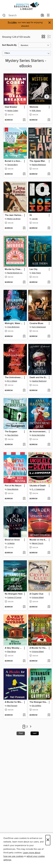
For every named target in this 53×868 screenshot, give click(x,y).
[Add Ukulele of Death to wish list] (49, 499)
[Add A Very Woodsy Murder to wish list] (24, 661)
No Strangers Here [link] (14, 594)
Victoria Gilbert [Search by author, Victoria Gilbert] (38, 598)
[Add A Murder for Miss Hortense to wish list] (24, 715)
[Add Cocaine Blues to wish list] (49, 336)
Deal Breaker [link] (11, 107)
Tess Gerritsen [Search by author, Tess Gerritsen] (13, 435)
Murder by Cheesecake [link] (14, 269)
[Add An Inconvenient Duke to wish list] (49, 445)
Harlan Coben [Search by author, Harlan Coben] (13, 111)
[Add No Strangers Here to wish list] (24, 607)
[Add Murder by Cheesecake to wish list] (24, 282)
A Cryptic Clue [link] (36, 594)
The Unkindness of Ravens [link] (14, 378)
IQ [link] (31, 215)
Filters (7, 53)
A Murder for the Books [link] (39, 648)
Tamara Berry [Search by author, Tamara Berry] (12, 165)
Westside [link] (34, 107)
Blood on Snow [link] (12, 540)
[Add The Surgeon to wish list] (24, 445)
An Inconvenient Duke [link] (39, 432)
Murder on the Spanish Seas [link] (39, 540)
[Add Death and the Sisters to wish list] (49, 391)
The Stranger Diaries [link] (39, 702)
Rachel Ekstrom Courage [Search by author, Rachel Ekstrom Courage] (16, 273)
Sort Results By (9, 45)
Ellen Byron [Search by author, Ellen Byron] (12, 652)
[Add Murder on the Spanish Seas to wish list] (49, 553)
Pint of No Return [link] (13, 486)
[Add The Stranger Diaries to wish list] (49, 715)
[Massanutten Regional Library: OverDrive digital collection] (26, 6)
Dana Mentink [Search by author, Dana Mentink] (13, 489)
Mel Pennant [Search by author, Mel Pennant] (12, 706)
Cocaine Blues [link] (36, 323)
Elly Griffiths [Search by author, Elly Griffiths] (37, 706)
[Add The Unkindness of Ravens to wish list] (24, 391)
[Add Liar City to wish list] (49, 282)
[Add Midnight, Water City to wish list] (24, 336)
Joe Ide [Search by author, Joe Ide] (35, 219)
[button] (43, 37)
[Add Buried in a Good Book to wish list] (24, 174)
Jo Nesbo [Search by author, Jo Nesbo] (11, 543)
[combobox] (21, 15)
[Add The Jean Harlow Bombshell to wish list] (24, 228)
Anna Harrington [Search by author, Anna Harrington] (38, 435)
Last (35, 733)
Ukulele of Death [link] (38, 486)
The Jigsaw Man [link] (37, 161)
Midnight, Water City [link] (14, 323)
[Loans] (42, 16)
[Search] (4, 15)
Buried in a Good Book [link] (14, 161)
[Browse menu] (48, 15)
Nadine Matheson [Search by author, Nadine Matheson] (39, 165)
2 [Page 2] (27, 727)
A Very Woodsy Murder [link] (14, 648)
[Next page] (31, 727)
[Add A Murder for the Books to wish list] (49, 661)
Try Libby (12, 23)
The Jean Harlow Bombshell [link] (14, 215)
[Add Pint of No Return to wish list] (24, 499)
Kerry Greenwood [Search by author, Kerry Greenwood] (39, 327)
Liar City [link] (33, 269)
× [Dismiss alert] (50, 23)
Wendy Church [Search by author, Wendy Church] (38, 543)
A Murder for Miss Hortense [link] (14, 702)
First (21, 733)
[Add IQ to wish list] (49, 228)
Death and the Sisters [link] (39, 378)
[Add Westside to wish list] (49, 120)
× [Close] (48, 840)
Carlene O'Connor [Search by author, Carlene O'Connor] (14, 598)
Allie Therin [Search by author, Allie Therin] (36, 273)
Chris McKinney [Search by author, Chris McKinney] (13, 327)
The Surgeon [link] (11, 432)
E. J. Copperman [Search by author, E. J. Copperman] (38, 489)
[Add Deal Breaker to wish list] (24, 120)
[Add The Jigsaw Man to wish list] (49, 174)
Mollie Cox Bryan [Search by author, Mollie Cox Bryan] (14, 219)
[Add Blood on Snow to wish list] (24, 553)
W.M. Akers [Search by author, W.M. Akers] (36, 111)
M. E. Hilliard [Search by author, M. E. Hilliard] (12, 381)
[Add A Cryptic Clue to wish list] (49, 607)
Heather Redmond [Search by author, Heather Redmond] (39, 381)
